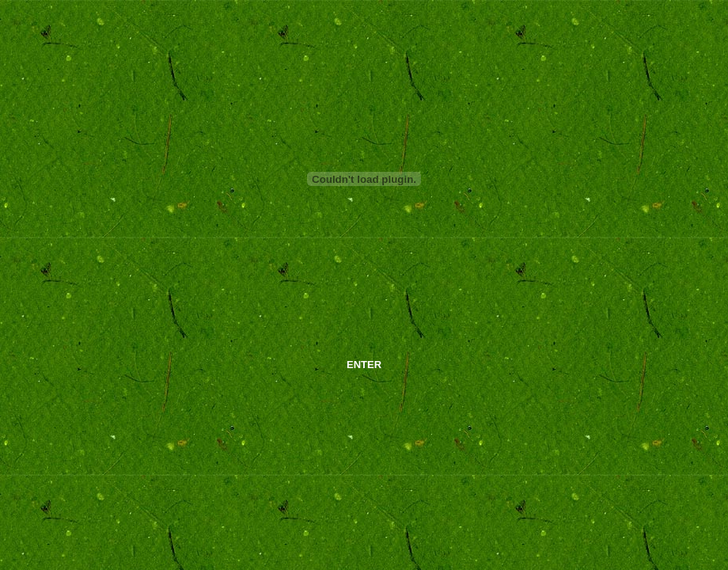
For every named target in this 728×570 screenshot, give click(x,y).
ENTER (364, 365)
